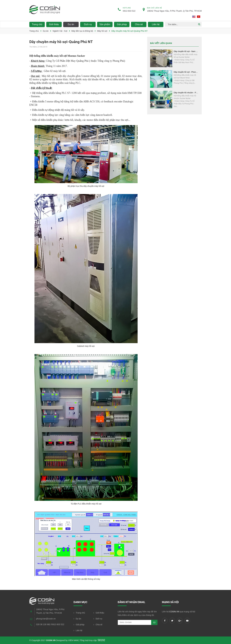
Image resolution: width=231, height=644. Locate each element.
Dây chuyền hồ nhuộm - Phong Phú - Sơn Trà (186, 93)
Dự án (46, 31)
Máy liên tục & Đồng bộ (82, 31)
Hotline (127, 8)
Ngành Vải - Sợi (60, 31)
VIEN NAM (73, 640)
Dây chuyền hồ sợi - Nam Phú (186, 51)
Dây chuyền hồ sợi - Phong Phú (186, 72)
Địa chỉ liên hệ (154, 8)
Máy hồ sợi (102, 31)
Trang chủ (37, 24)
